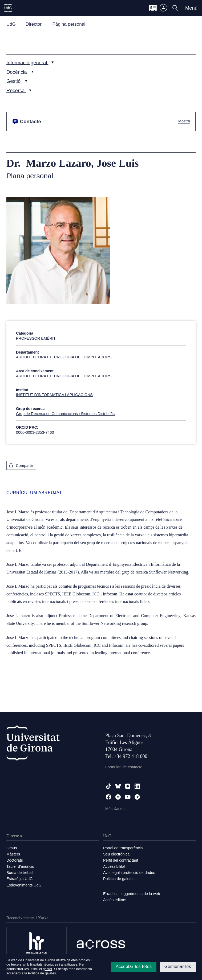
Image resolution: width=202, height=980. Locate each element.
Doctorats (15, 860)
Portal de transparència (123, 848)
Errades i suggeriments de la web (132, 894)
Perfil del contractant (121, 860)
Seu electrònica (116, 854)
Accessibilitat (114, 866)
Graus (12, 848)
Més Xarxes (115, 809)
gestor (48, 969)
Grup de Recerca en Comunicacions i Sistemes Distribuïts (65, 414)
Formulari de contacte (124, 767)
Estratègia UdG (19, 879)
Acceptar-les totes (134, 967)
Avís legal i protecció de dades (129, 873)
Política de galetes (119, 879)
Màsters (13, 854)
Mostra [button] (184, 121)
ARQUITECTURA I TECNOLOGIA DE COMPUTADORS (64, 357)
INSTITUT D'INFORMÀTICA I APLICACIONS (54, 395)
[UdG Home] (8, 8)
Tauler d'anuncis (20, 866)
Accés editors (115, 900)
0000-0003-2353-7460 (35, 432)
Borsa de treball (20, 873)
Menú (191, 8)
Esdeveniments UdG (24, 885)
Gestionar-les (178, 967)
